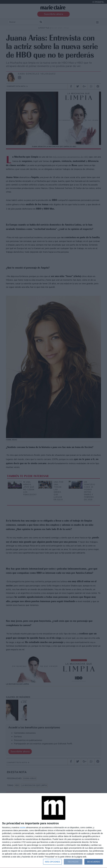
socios (23, 827)
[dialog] (53, 831)
